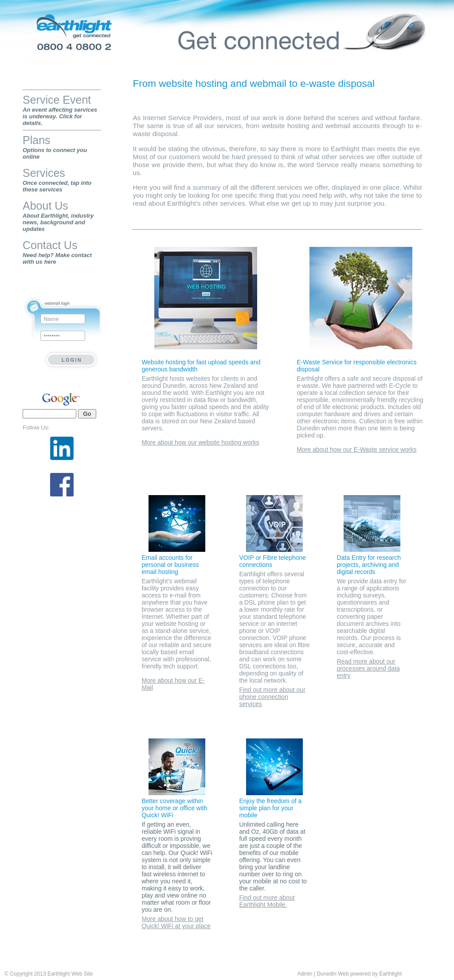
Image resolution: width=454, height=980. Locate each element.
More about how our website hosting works (200, 442)
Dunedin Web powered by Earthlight (359, 974)
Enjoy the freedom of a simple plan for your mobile (270, 808)
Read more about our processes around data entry (368, 668)
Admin (305, 974)
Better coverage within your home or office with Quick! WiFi (174, 808)
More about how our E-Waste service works (356, 449)
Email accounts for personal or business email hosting (170, 565)
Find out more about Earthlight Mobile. (267, 901)
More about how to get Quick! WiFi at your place (176, 922)
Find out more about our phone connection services (272, 697)
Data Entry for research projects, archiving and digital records (369, 565)
